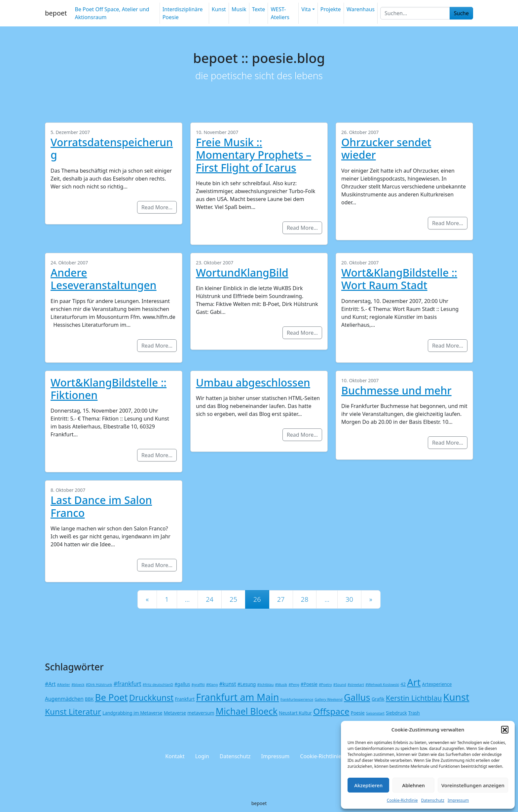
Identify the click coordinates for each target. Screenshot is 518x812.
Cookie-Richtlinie (402, 800)
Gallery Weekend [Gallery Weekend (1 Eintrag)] (328, 699)
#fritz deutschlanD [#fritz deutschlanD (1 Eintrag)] (158, 685)
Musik (239, 9)
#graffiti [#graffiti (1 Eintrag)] (198, 685)
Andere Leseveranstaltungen (104, 279)
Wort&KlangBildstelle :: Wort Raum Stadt (399, 279)
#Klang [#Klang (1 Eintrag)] (212, 685)
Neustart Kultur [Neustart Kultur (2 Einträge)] (295, 713)
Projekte (331, 9)
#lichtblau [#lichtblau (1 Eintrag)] (266, 685)
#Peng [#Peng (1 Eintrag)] (294, 685)
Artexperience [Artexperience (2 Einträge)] (437, 684)
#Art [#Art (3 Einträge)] (50, 684)
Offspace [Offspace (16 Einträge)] (331, 711)
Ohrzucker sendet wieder (386, 148)
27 (281, 599)
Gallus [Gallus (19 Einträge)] (357, 697)
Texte (259, 9)
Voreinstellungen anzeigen (473, 785)
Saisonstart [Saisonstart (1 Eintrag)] (375, 713)
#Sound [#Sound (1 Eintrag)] (340, 685)
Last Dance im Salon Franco (101, 506)
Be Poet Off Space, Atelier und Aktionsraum (112, 13)
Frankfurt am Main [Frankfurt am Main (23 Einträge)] (237, 697)
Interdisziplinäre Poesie (183, 13)
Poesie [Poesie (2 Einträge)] (358, 713)
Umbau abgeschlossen (253, 382)
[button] (505, 729)
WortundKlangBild (242, 272)
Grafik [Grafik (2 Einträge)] (378, 699)
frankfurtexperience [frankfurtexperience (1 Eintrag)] (297, 699)
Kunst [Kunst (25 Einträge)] (456, 697)
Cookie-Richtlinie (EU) (326, 756)
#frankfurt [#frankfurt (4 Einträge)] (128, 684)
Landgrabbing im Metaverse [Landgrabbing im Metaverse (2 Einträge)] (132, 713)
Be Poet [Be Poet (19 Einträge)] (111, 697)
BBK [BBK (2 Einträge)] (89, 699)
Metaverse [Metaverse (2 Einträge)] (175, 713)
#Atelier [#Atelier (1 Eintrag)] (64, 685)
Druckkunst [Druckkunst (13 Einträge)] (151, 697)
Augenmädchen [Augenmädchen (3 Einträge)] (64, 699)
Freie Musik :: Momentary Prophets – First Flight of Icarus (254, 155)
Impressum (458, 800)
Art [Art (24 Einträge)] (414, 682)
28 (305, 599)
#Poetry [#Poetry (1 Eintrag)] (325, 685)
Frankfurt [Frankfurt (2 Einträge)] (185, 699)
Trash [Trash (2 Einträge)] (414, 713)
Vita (306, 9)
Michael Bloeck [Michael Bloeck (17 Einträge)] (247, 711)
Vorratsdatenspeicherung (112, 148)
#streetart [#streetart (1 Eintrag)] (356, 685)
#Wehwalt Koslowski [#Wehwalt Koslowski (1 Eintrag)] (382, 685)
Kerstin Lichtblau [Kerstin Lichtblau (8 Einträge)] (414, 698)
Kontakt (175, 756)
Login (202, 756)
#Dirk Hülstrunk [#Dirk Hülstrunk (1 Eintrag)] (99, 685)
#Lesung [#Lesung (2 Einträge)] (247, 684)
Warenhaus (361, 9)
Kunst (219, 9)
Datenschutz (433, 800)
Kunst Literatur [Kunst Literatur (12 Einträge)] (73, 711)
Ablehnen (413, 785)
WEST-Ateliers (280, 13)
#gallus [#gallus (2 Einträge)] (182, 684)
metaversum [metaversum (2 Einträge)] (201, 713)
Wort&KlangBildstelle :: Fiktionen (109, 389)
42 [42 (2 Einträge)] (403, 684)
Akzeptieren (368, 785)
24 (210, 599)
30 (349, 599)
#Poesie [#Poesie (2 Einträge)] (309, 684)
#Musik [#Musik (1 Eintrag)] (281, 685)
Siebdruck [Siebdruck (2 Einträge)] (396, 713)
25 (233, 599)
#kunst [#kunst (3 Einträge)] (227, 684)
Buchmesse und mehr (396, 390)
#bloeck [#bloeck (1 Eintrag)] (78, 685)
